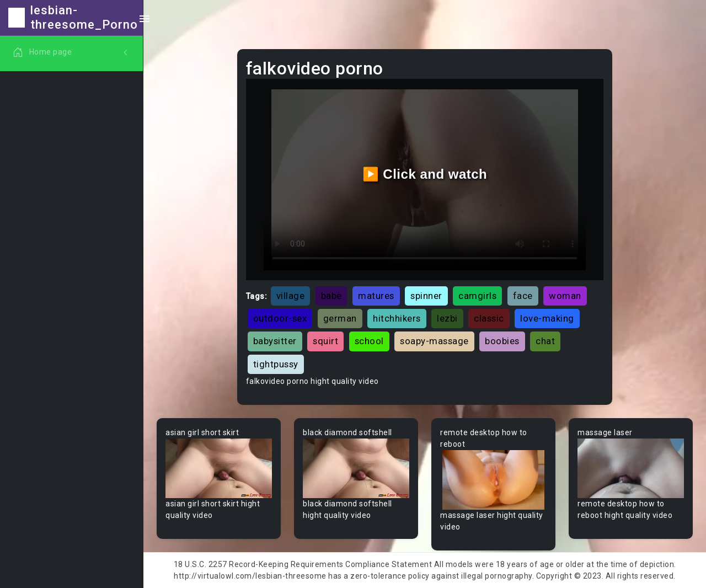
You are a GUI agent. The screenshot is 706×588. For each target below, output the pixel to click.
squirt (325, 341)
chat (545, 341)
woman (565, 296)
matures (376, 296)
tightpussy (276, 364)
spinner (426, 296)
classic (489, 318)
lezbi (447, 318)
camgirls (477, 296)
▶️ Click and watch (425, 174)
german (340, 318)
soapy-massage (434, 341)
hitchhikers (397, 318)
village (291, 296)
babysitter (275, 341)
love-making (547, 318)
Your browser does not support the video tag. (219, 469)
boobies (502, 341)
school (369, 341)
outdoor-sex (280, 318)
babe (331, 296)
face (523, 296)
